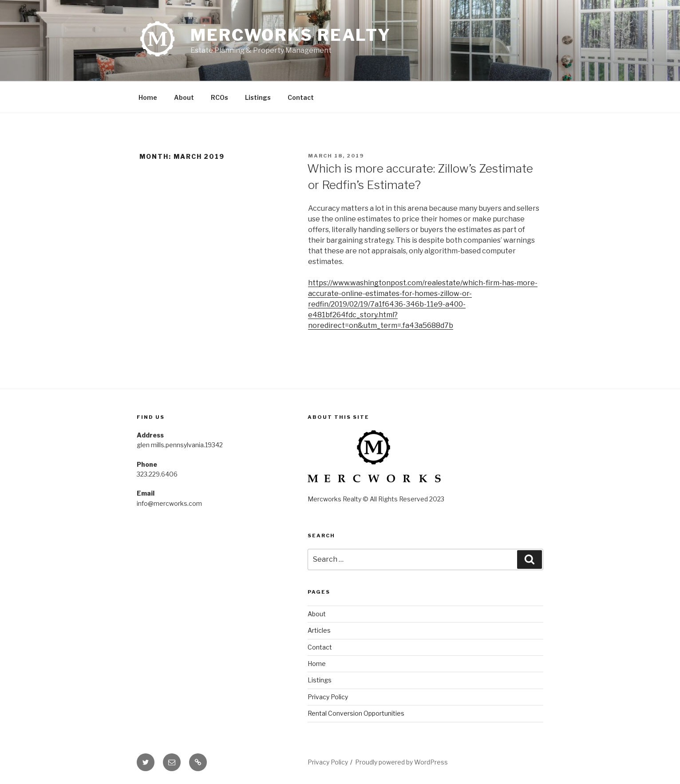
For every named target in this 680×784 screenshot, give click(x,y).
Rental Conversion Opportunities (356, 713)
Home (148, 97)
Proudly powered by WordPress (401, 762)
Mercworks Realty (291, 35)
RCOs (219, 97)
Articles (319, 630)
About (184, 97)
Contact (301, 97)
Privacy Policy (328, 697)
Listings (258, 97)
